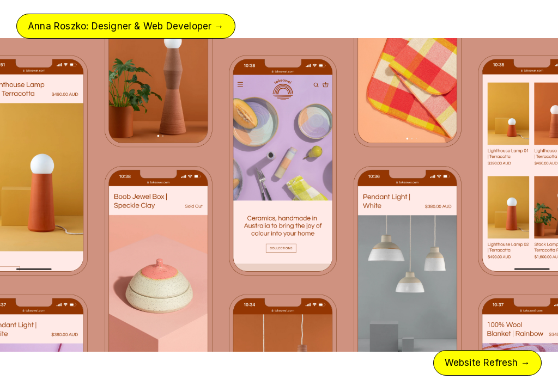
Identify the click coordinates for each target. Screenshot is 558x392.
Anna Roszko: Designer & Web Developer (126, 26)
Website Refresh (487, 363)
